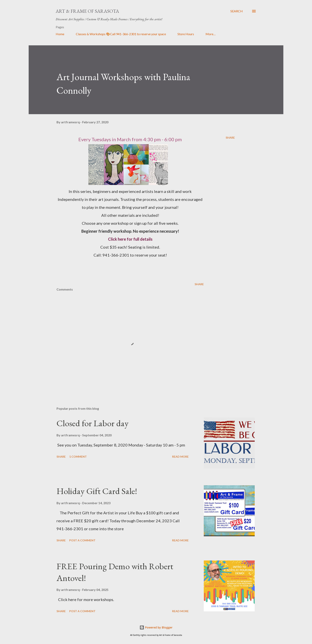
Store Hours (186, 34)
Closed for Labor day (93, 423)
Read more (180, 457)
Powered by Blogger (156, 627)
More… (211, 34)
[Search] (237, 11)
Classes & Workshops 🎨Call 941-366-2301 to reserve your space (121, 34)
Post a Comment (82, 540)
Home (60, 34)
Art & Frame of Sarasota (87, 11)
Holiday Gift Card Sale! (97, 491)
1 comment (78, 457)
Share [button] (230, 138)
